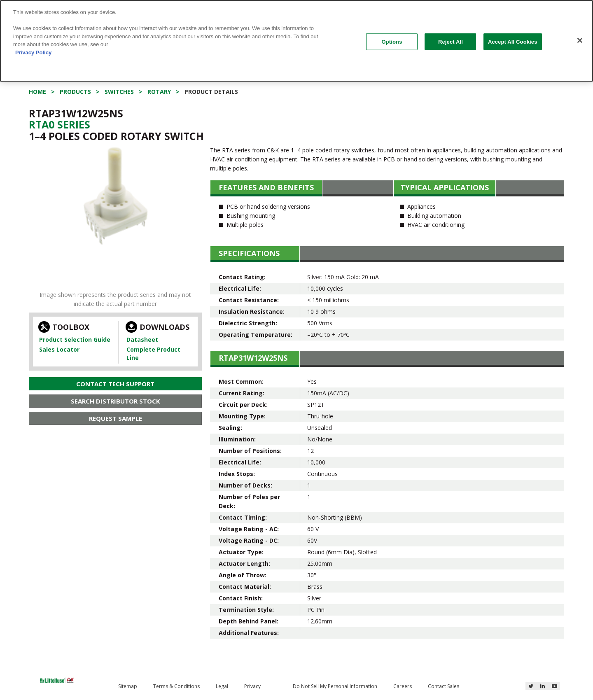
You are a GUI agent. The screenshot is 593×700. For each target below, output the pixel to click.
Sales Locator (59, 349)
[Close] (580, 40)
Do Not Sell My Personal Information (335, 686)
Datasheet (142, 339)
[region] (296, 41)
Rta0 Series (60, 124)
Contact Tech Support (115, 384)
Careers (403, 686)
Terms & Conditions (176, 686)
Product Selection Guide (75, 339)
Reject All (451, 41)
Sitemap (128, 686)
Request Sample (116, 418)
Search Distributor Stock (116, 401)
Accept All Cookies (513, 41)
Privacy (252, 686)
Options (392, 41)
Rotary (159, 92)
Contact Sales (444, 686)
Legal (222, 686)
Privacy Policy (33, 52)
